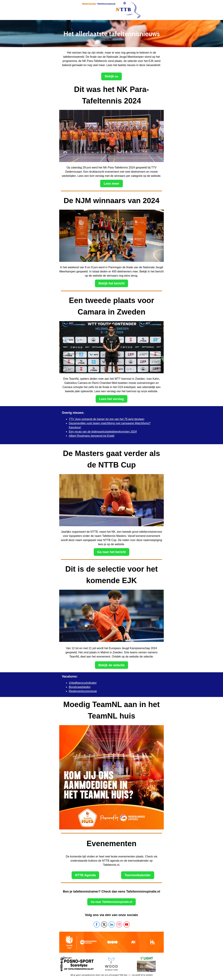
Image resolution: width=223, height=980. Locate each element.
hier (130, 975)
